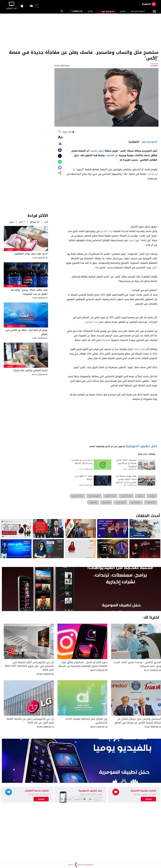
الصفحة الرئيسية (138, 11)
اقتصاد (10, 366)
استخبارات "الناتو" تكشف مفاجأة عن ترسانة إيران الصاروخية (126, 463)
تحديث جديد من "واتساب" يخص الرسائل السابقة (82, 462)
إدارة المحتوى (92, 322)
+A (61, 137)
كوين (154, 268)
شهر (12, 222)
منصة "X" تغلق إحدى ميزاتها (84, 478)
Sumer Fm (77, 11)
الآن (46, 222)
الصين (132, 240)
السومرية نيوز (106, 11)
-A (61, 144)
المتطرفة (106, 340)
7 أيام (22, 222)
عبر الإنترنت (112, 155)
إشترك (41, 799)
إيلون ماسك (97, 151)
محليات (10, 250)
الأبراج (90, 11)
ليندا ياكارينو (107, 231)
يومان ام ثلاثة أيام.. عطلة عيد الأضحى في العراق (26, 332)
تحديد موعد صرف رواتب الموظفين (31, 254)
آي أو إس (153, 174)
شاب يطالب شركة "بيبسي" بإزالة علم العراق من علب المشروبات (29, 292)
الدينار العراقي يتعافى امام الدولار (30, 370)
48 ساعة (35, 222)
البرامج (123, 11)
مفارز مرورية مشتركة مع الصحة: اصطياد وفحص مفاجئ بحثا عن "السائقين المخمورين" (126, 481)
